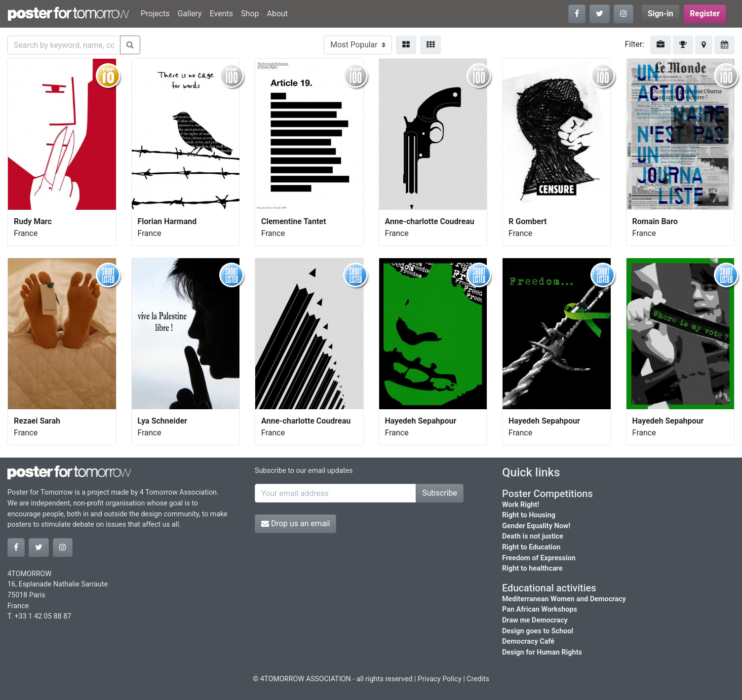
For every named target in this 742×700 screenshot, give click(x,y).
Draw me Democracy (535, 620)
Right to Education (531, 547)
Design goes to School (538, 631)
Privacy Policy (440, 679)
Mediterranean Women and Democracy (564, 599)
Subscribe (440, 493)
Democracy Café (528, 642)
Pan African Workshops (540, 609)
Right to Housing (529, 515)
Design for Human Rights (542, 652)
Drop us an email (295, 524)
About (277, 14)
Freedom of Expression (539, 558)
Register (705, 14)
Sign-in (661, 14)
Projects (155, 14)
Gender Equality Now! (536, 526)
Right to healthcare (532, 568)
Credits (478, 679)
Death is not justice (533, 536)
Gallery (190, 14)
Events (221, 14)
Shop (250, 14)
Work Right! (521, 505)
